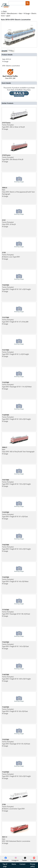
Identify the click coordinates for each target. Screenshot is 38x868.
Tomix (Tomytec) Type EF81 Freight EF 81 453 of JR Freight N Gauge (16, 548)
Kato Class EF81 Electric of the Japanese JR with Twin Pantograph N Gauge (18, 192)
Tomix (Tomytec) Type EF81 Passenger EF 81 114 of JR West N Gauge (17, 386)
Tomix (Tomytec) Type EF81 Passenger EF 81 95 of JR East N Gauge (16, 743)
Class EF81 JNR (10, 75)
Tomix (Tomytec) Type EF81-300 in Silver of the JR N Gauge (13, 126)
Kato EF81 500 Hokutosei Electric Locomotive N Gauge (16, 840)
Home (14, 864)
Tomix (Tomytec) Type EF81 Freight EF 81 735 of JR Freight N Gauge (16, 483)
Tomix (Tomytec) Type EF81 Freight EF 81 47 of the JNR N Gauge (15, 321)
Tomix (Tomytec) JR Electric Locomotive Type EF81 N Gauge (13, 808)
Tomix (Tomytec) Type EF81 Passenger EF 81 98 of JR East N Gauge (16, 613)
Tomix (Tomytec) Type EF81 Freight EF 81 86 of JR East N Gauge (15, 710)
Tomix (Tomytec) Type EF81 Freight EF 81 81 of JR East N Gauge (15, 515)
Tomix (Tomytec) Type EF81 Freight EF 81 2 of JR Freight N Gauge (15, 353)
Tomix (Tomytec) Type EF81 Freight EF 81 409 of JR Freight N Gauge (16, 678)
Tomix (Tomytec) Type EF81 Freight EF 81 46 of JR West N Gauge (15, 580)
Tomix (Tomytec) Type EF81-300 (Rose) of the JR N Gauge (13, 158)
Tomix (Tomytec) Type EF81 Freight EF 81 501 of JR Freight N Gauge (16, 288)
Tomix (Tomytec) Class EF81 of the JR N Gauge (9, 223)
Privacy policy (33, 865)
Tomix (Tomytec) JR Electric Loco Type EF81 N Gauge (11, 256)
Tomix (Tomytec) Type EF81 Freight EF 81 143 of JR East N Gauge (15, 645)
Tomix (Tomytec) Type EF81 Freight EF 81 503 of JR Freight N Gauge (16, 775)
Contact (22, 864)
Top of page (5, 865)
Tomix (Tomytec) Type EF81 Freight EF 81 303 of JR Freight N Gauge (16, 418)
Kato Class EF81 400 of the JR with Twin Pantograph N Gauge (18, 451)
